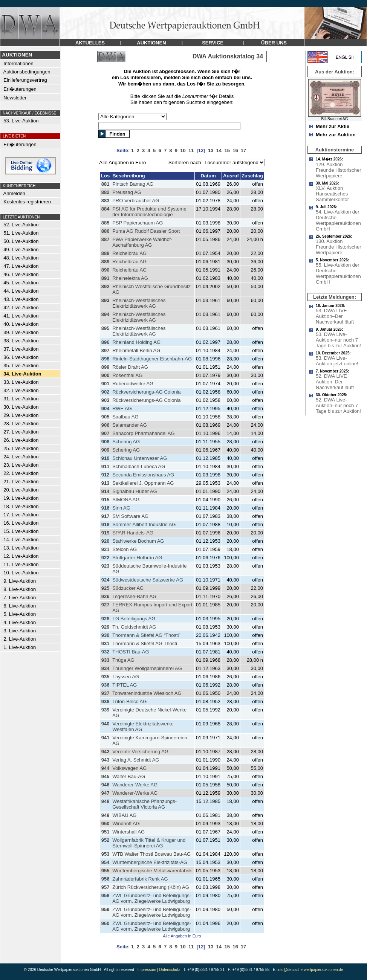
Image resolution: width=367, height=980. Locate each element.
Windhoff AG (126, 824)
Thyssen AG (126, 677)
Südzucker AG (128, 588)
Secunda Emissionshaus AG (143, 475)
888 (106, 253)
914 (106, 491)
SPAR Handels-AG (133, 533)
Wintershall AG (128, 832)
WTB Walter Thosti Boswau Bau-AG (151, 854)
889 (106, 262)
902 (106, 392)
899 (106, 367)
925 (106, 588)
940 (106, 724)
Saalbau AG (125, 417)
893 (106, 300)
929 (106, 627)
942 (106, 752)
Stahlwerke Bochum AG (138, 541)
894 (106, 314)
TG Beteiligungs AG (134, 619)
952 (106, 840)
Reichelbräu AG (129, 253)
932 (106, 652)
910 (106, 458)
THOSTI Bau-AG (131, 652)
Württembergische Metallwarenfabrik (152, 871)
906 (106, 425)
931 (106, 643)
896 (106, 342)
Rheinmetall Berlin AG (136, 350)
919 (106, 533)
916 (106, 508)
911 (106, 466)
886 (106, 231)
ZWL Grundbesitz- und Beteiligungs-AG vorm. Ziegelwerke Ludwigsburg (152, 898)
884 (106, 209)
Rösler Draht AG (130, 367)
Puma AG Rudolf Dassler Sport (146, 231)
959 (106, 909)
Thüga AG (123, 660)
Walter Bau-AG (129, 776)
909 (106, 450)
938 (106, 701)
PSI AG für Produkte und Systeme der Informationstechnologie (149, 212)
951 (106, 832)
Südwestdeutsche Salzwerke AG (148, 580)
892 (106, 286)
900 (106, 375)
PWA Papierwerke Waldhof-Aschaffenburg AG (142, 242)
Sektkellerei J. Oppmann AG (143, 483)
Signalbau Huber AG (135, 491)
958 (106, 895)
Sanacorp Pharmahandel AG (144, 433)
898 (106, 359)
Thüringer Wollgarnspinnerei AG (147, 668)
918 (106, 524)
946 (106, 785)
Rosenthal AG (127, 375)
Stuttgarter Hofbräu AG (137, 558)
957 (106, 887)
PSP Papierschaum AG (138, 223)
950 (106, 824)
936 (106, 685)
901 (106, 384)
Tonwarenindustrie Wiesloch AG (147, 693)
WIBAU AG (124, 815)
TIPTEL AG (125, 685)
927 (106, 605)
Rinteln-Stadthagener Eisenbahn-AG (152, 359)
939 (106, 710)
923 (106, 566)
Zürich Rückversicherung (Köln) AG (151, 887)
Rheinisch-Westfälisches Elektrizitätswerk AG (139, 303)
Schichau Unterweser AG (140, 458)
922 (106, 558)
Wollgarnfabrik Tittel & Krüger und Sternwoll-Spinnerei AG (149, 843)
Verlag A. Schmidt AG (136, 760)
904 (106, 408)
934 (106, 668)
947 (106, 793)
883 (106, 201)
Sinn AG (121, 508)
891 (106, 278)
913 (106, 483)
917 (106, 516)
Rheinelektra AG (130, 278)
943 (106, 760)
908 (106, 442)
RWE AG (122, 408)
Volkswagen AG (129, 768)
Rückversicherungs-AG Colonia (146, 392)
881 (106, 184)
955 (106, 871)
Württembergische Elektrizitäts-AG (150, 862)
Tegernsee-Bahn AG (134, 596)
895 (106, 328)
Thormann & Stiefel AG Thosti (145, 643)
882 (106, 192)
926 (106, 596)
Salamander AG (130, 425)
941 (106, 738)
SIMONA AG (126, 500)
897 (106, 350)
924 (106, 580)
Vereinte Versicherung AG (140, 752)
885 (106, 223)
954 (106, 862)
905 (106, 417)
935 (106, 677)
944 (106, 768)
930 (106, 635)
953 (106, 854)
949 (106, 815)
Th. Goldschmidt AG (134, 627)
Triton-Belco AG (129, 701)
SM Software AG (130, 516)
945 (106, 776)
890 (106, 270)
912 (106, 475)
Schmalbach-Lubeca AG (139, 466)
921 (106, 549)
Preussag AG (127, 192)
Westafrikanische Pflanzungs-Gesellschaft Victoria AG (145, 804)
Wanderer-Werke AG (135, 785)
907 (106, 433)
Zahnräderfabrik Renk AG (140, 879)
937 (106, 693)
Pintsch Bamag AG (133, 184)
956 (106, 879)
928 (106, 619)
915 (106, 500)
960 (106, 923)
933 (106, 660)
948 (106, 801)
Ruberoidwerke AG (133, 384)
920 (106, 541)
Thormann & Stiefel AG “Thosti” (146, 635)
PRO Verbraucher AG (136, 201)
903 (106, 400)
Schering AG (126, 442)
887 (106, 239)
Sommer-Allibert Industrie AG (144, 524)
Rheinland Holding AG (136, 342)
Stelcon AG (125, 549)
